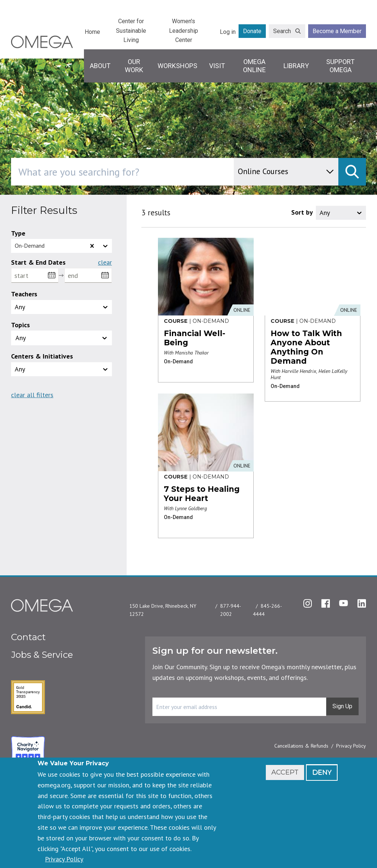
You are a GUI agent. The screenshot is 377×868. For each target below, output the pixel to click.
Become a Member (337, 31)
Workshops (177, 66)
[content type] (286, 172)
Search (282, 31)
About (100, 66)
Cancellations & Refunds (301, 746)
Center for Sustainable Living (131, 31)
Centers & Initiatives (42, 356)
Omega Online (254, 66)
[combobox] (154, 172)
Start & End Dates (38, 262)
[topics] (32, 338)
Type (18, 233)
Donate (252, 31)
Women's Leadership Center (184, 31)
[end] (88, 276)
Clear (105, 262)
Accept (285, 772)
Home (92, 32)
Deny (322, 772)
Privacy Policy (351, 746)
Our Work (134, 66)
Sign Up (342, 706)
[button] (61, 338)
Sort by (302, 212)
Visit (217, 66)
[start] (35, 276)
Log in (228, 32)
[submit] (352, 172)
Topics (20, 325)
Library (296, 66)
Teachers (24, 294)
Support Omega (340, 66)
